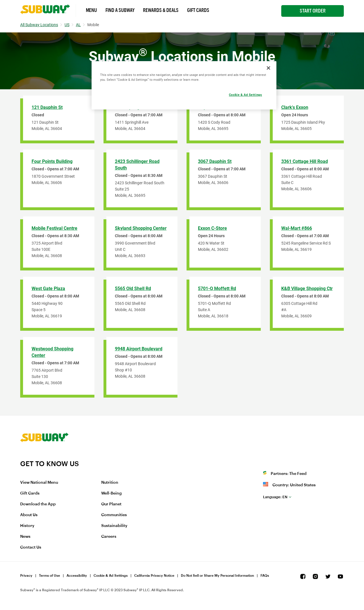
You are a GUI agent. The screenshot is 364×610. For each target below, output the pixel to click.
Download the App (38, 504)
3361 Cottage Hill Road (305, 161)
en (275, 497)
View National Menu (39, 483)
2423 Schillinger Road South (137, 165)
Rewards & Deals (161, 10)
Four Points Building (52, 161)
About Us (29, 515)
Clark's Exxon (295, 107)
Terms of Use (49, 576)
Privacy (26, 576)
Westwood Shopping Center (52, 352)
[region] (184, 85)
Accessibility (77, 576)
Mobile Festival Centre (54, 228)
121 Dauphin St (47, 107)
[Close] (268, 68)
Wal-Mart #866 (297, 228)
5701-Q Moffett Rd (217, 289)
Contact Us (31, 547)
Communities (114, 515)
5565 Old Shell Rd (133, 289)
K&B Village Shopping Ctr (307, 289)
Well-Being (111, 493)
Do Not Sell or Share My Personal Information (217, 576)
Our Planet (111, 504)
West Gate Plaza (48, 289)
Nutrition (110, 483)
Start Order (313, 11)
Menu (91, 10)
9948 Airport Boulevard (139, 349)
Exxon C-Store (212, 228)
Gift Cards (198, 10)
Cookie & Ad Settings (111, 576)
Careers (109, 537)
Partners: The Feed (289, 474)
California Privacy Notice (154, 576)
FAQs (265, 576)
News (25, 537)
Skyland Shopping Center (141, 228)
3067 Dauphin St (215, 161)
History (27, 526)
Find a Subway (120, 10)
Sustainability (114, 526)
